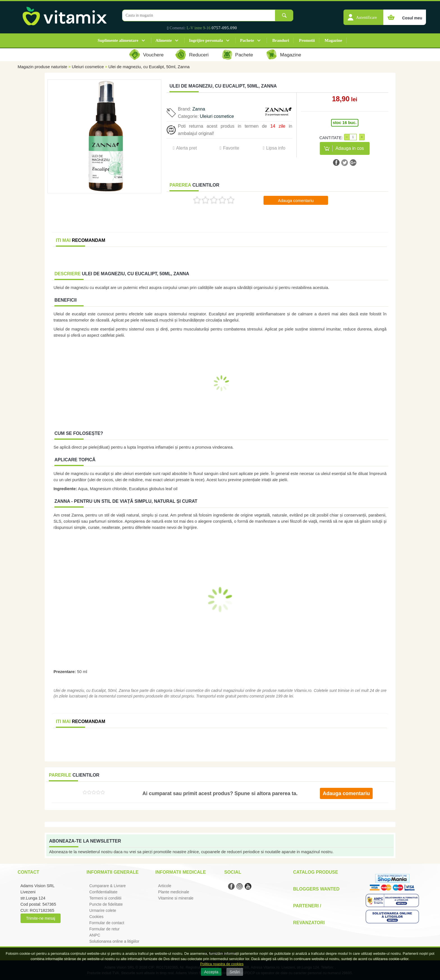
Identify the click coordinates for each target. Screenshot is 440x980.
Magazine (333, 40)
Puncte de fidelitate (106, 904)
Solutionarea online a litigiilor (114, 941)
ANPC (95, 935)
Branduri (281, 40)
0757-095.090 (224, 28)
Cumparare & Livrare (107, 886)
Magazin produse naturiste (43, 67)
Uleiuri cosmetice (88, 67)
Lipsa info (276, 148)
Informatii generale (112, 872)
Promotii (307, 40)
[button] (363, 14)
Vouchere (153, 55)
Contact (28, 872)
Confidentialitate (103, 892)
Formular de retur (104, 929)
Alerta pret (187, 148)
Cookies (96, 917)
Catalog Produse (315, 872)
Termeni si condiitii (105, 898)
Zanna (199, 109)
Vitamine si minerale (176, 898)
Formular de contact (107, 923)
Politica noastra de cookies (222, 964)
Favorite (231, 148)
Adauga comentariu (296, 201)
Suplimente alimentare (118, 40)
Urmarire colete (103, 910)
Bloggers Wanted (316, 889)
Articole (165, 886)
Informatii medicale (181, 872)
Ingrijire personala (206, 40)
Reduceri (199, 55)
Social (233, 872)
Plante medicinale (174, 892)
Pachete (247, 40)
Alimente (164, 40)
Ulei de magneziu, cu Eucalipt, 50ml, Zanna (149, 67)
